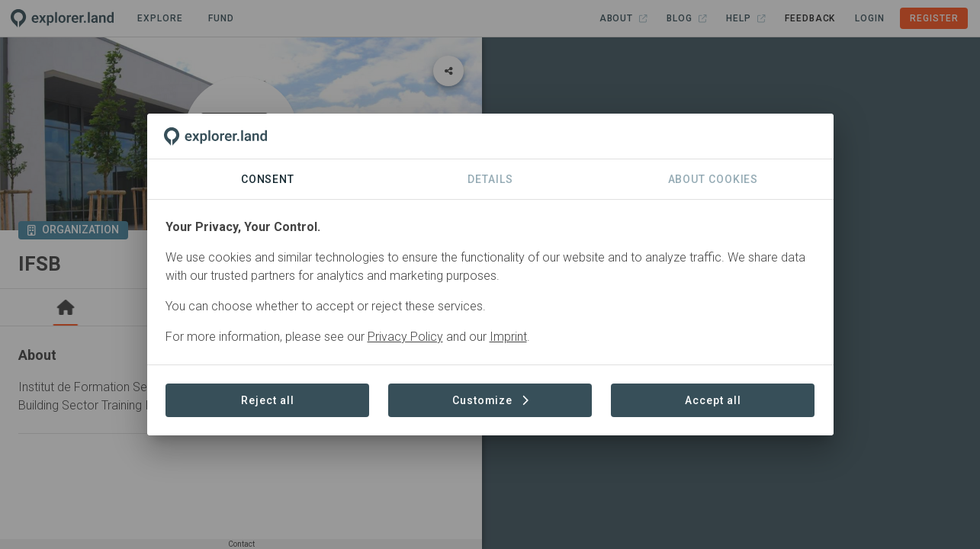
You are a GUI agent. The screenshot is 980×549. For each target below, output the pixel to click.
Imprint (508, 337)
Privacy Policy (405, 337)
